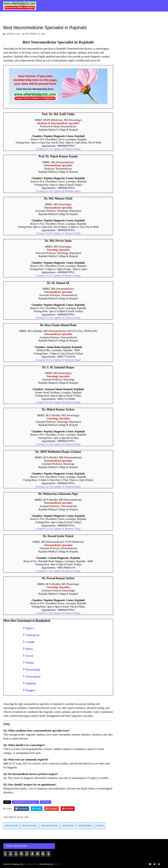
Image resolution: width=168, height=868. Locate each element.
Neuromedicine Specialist (25, 802)
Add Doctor (115, 16)
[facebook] (21, 809)
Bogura (30, 628)
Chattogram (32, 635)
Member (66, 16)
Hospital (80, 16)
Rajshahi (30, 683)
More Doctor (11, 826)
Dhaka (29, 649)
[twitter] (37, 809)
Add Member (85, 826)
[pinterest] (68, 809)
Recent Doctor (30, 826)
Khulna (30, 663)
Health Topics (137, 16)
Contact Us (96, 16)
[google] (52, 809)
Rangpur (30, 690)
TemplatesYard (31, 864)
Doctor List (50, 16)
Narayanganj (33, 676)
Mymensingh (33, 670)
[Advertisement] (142, 50)
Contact (100, 826)
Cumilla (30, 642)
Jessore (29, 656)
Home (35, 16)
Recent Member (50, 826)
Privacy (154, 16)
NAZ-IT (57, 864)
